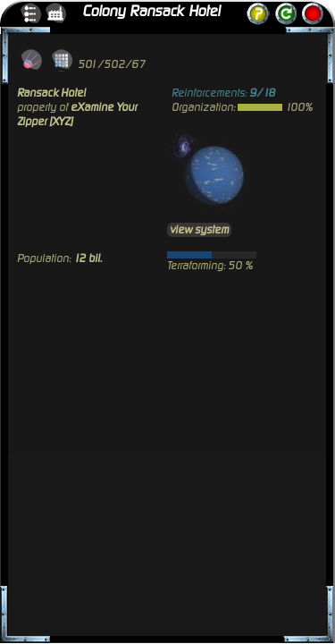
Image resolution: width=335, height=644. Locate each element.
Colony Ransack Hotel (151, 12)
